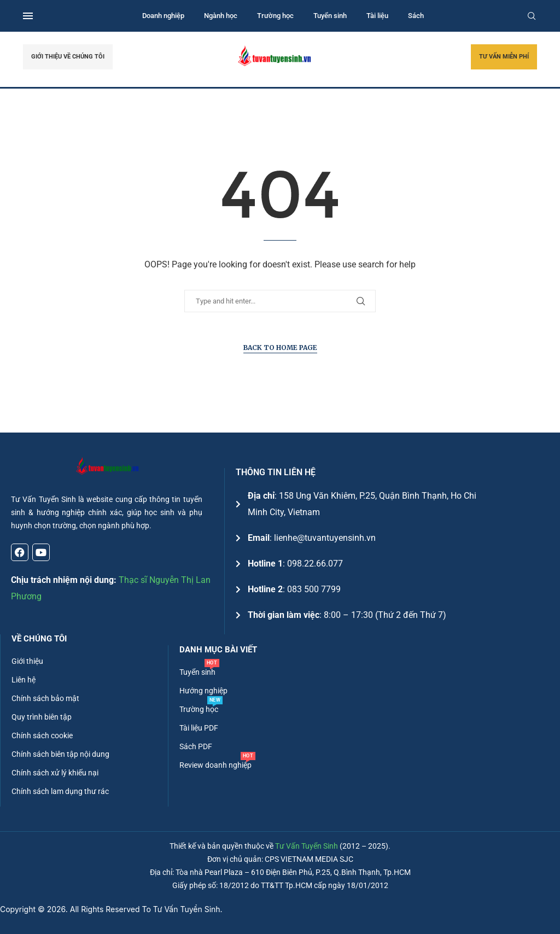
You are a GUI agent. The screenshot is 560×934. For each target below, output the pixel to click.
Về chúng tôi (39, 639)
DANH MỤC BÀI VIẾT (218, 650)
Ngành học (221, 16)
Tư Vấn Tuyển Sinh (307, 846)
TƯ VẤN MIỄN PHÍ (504, 57)
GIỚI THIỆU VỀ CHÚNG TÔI (68, 57)
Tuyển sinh (330, 16)
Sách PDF (196, 746)
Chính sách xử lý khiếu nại (55, 773)
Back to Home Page (280, 348)
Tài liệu (377, 16)
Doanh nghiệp (163, 16)
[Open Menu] (28, 16)
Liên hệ (24, 680)
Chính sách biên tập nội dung (60, 754)
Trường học (275, 16)
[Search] (532, 16)
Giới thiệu (27, 661)
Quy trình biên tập (42, 717)
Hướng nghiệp (203, 691)
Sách (416, 16)
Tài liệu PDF (199, 728)
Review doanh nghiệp (215, 765)
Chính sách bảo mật (45, 698)
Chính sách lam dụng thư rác (60, 791)
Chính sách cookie (42, 735)
